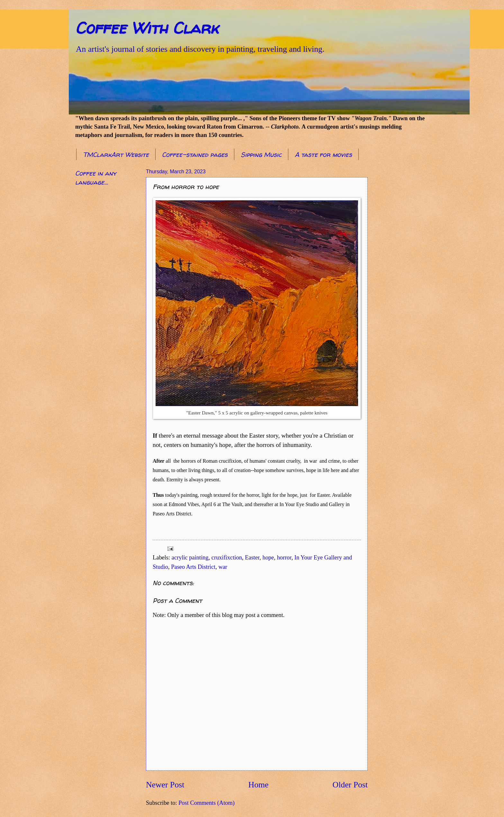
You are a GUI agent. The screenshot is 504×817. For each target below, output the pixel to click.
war (223, 567)
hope (268, 558)
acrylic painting (190, 558)
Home (259, 785)
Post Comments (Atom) (207, 803)
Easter (252, 558)
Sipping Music (261, 154)
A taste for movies (323, 154)
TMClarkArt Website (116, 154)
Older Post (350, 785)
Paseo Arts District (193, 567)
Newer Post (165, 785)
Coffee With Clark (147, 28)
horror (284, 558)
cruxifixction (227, 558)
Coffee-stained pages (195, 154)
